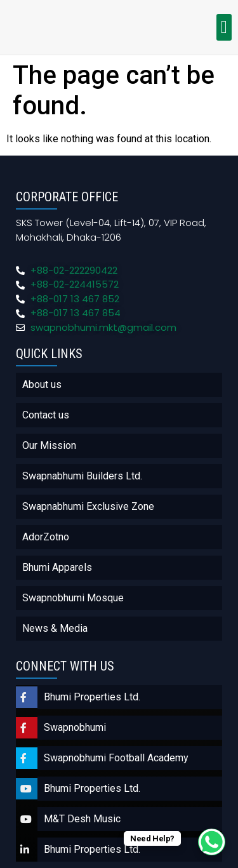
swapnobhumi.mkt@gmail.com (103, 327)
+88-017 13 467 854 (76, 313)
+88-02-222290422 (74, 270)
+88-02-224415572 (75, 284)
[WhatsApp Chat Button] (212, 842)
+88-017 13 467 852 (75, 299)
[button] (224, 27)
